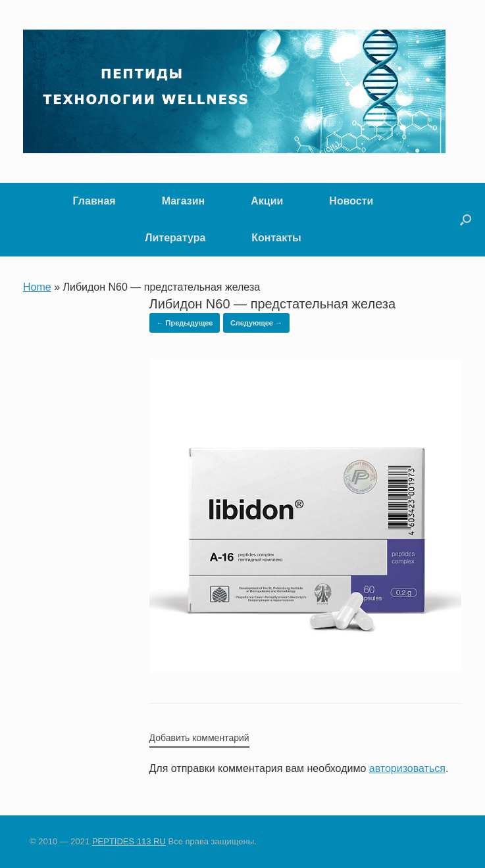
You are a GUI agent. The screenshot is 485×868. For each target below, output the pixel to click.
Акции (267, 201)
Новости (351, 201)
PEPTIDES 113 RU (129, 841)
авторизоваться (407, 768)
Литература (175, 238)
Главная (94, 201)
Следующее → (256, 323)
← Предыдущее (185, 323)
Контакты (276, 238)
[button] (466, 220)
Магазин (184, 201)
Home (37, 287)
